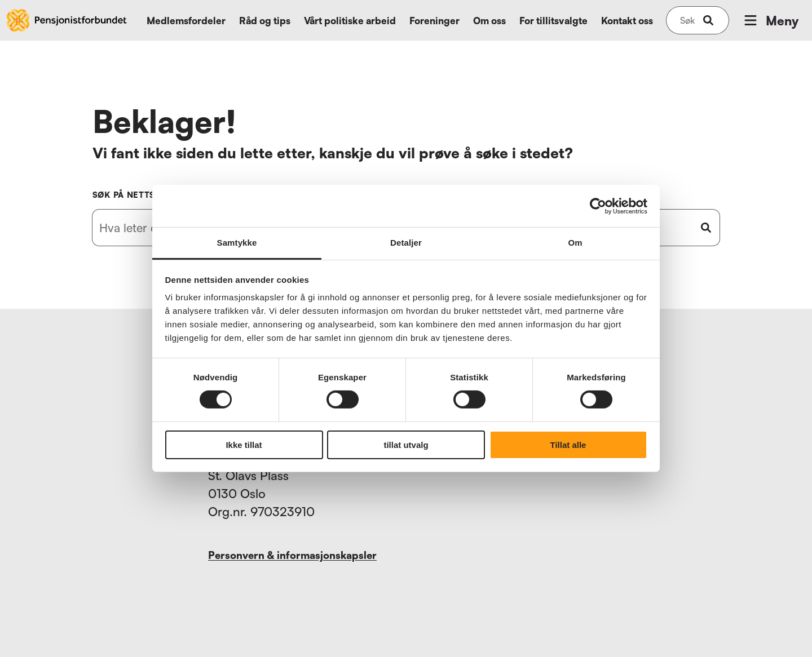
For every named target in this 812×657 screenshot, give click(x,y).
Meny (770, 20)
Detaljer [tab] (406, 243)
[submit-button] (708, 20)
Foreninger (434, 21)
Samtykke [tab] (237, 243)
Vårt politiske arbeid (350, 21)
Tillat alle (568, 445)
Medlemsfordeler (186, 21)
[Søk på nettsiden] (687, 20)
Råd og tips (265, 21)
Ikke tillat (244, 445)
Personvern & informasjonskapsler (292, 555)
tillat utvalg (406, 445)
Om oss (489, 21)
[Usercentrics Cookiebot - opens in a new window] (598, 206)
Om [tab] (575, 243)
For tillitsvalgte (553, 21)
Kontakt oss (627, 21)
